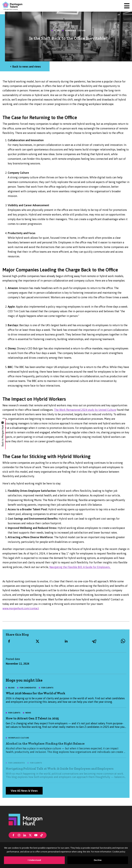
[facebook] (9, 641)
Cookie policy (119, 852)
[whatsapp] (123, 641)
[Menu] (127, 6)
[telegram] (94, 641)
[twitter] (38, 641)
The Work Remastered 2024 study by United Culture (85, 410)
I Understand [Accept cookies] (34, 860)
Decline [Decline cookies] (98, 860)
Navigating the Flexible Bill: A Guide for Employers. (80, 567)
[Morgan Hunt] (25, 819)
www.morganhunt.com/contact (21, 608)
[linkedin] (66, 641)
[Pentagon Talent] (12, 6)
